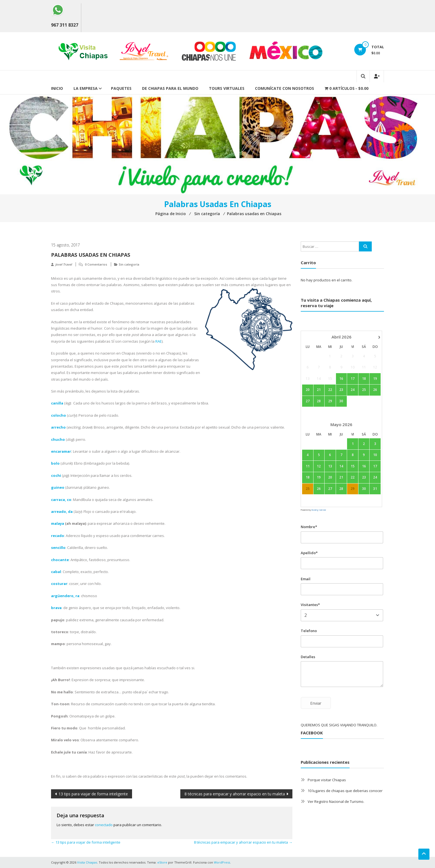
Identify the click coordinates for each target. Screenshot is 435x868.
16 (341, 378)
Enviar (316, 703)
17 (353, 378)
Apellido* (309, 553)
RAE (159, 341)
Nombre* (309, 527)
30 (341, 401)
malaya (58, 523)
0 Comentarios (96, 264)
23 (341, 390)
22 (330, 390)
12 (319, 466)
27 (308, 401)
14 (341, 466)
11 (308, 466)
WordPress (222, 862)
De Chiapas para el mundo (170, 88)
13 (330, 466)
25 (364, 390)
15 (353, 466)
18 (364, 378)
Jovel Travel (64, 264)
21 (319, 390)
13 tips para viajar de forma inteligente (93, 794)
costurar (59, 584)
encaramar (61, 451)
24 (353, 390)
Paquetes (121, 88)
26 (375, 390)
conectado (104, 825)
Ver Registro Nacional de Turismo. (336, 801)
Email (306, 579)
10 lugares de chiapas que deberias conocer (345, 791)
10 (375, 455)
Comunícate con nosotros (284, 88)
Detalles (308, 657)
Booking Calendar (319, 510)
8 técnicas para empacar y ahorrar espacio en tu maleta (235, 794)
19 (375, 378)
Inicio (57, 88)
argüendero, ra (65, 596)
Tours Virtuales (227, 88)
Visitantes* (310, 605)
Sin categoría (129, 264)
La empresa (86, 88)
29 (330, 401)
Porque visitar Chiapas (327, 780)
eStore (162, 862)
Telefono (309, 631)
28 (319, 401)
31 (375, 489)
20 (308, 390)
